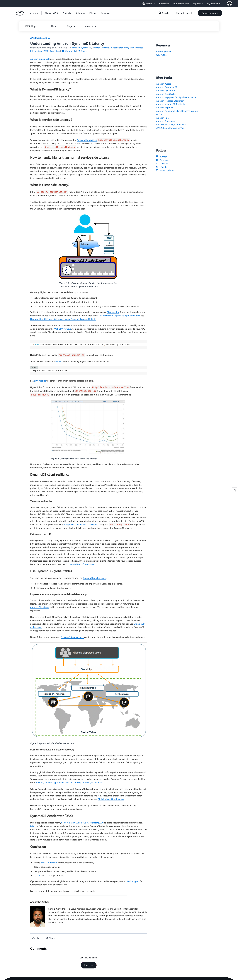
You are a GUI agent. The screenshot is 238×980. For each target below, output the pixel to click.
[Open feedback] (235, 490)
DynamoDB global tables (95, 578)
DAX (32, 826)
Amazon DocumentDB (167, 87)
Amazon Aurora (164, 84)
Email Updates (165, 170)
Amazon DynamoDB (40, 59)
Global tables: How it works (111, 799)
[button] (233, 4)
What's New (162, 55)
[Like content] (36, 938)
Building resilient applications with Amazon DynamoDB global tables (69, 782)
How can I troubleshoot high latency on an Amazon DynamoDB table (63, 319)
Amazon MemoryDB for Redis (170, 104)
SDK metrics (113, 312)
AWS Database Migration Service (172, 124)
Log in (89, 965)
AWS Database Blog (40, 38)
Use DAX (38, 875)
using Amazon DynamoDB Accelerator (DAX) (83, 823)
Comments (69, 51)
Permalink (55, 51)
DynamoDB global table (72, 637)
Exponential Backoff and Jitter (80, 564)
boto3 (58, 361)
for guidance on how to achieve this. (81, 524)
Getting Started (163, 52)
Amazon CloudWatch (87, 140)
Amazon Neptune (164, 108)
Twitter (161, 157)
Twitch (161, 167)
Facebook (162, 160)
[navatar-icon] (229, 4)
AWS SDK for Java (63, 329)
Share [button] (82, 51)
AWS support (133, 881)
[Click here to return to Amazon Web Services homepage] (20, 15)
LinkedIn (162, 163)
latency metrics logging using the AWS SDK (120, 316)
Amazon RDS (162, 118)
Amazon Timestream (166, 121)
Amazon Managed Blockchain (170, 101)
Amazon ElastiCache (166, 94)
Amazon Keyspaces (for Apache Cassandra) (176, 97)
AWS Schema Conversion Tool (170, 128)
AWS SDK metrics (49, 863)
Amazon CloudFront (40, 607)
